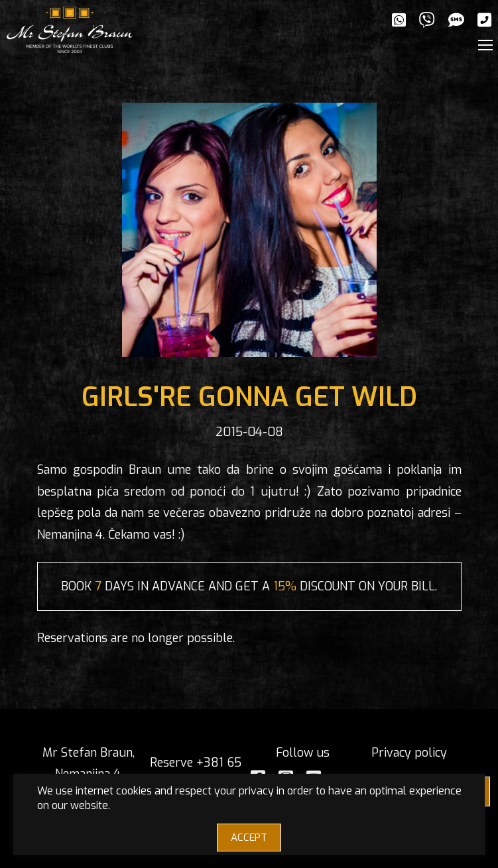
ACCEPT (249, 838)
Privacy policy (409, 753)
